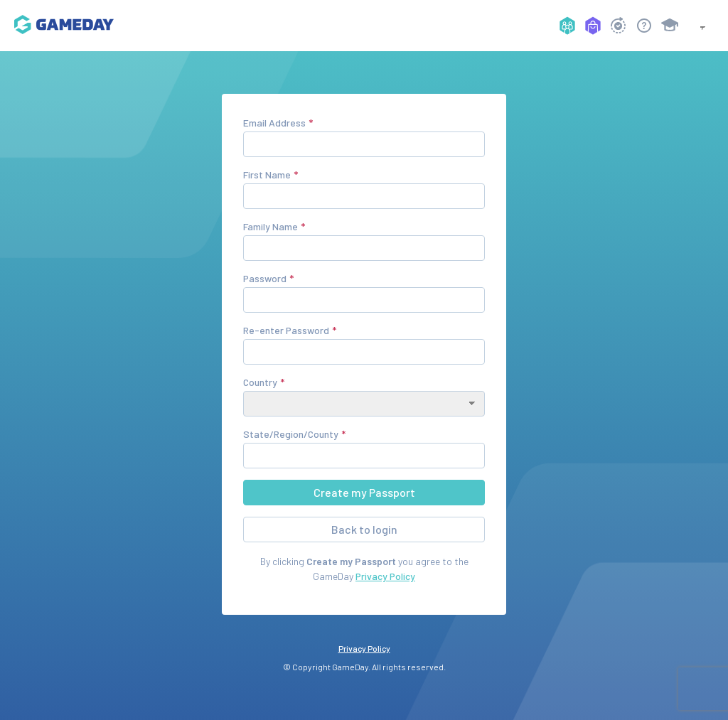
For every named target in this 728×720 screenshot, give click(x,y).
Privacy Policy (385, 576)
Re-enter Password (286, 330)
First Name (267, 174)
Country (260, 382)
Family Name (271, 226)
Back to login (364, 529)
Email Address (274, 123)
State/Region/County (291, 434)
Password (265, 278)
